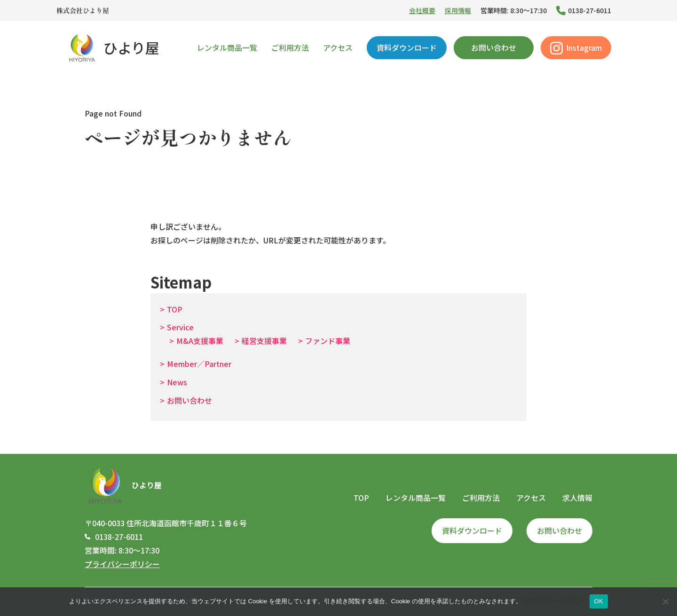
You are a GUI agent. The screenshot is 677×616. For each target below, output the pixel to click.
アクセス (338, 47)
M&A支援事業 (200, 341)
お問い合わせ (494, 47)
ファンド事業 (328, 341)
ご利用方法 (290, 47)
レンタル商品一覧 (227, 47)
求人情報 (577, 498)
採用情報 (458, 10)
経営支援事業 (264, 341)
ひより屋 (113, 47)
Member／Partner (199, 364)
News (177, 382)
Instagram (576, 48)
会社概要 (422, 10)
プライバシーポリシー (122, 564)
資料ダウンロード (407, 47)
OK (599, 601)
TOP (175, 309)
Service (180, 327)
